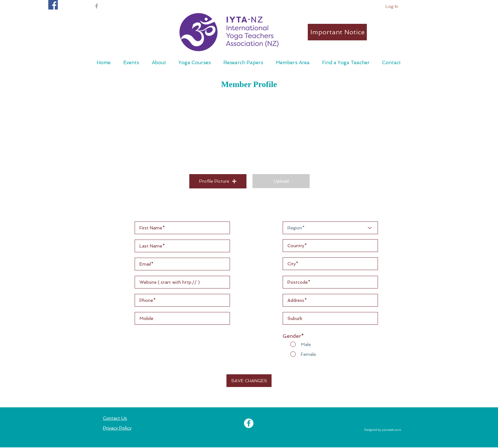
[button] (293, 63)
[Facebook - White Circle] (249, 423)
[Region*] (330, 228)
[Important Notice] (337, 32)
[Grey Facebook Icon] (97, 6)
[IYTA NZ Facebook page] (53, 5)
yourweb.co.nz (391, 430)
